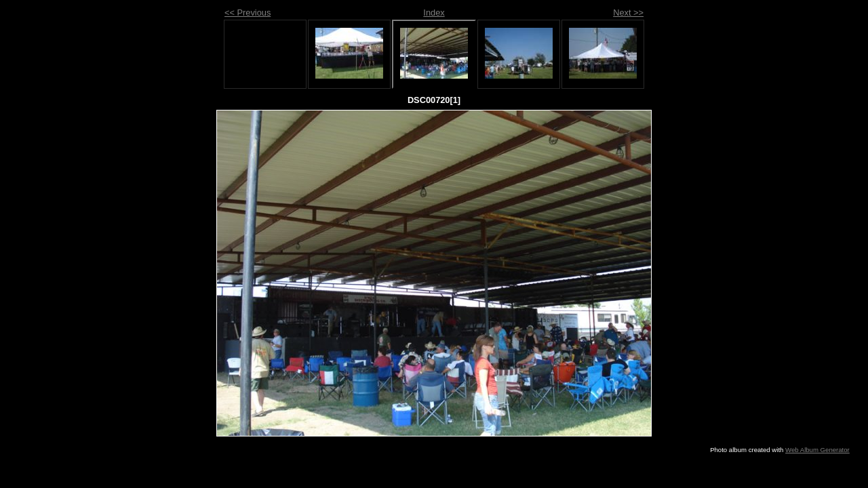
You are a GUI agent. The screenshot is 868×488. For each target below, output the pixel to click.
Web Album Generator (817, 450)
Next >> (628, 13)
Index (434, 13)
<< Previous (248, 13)
